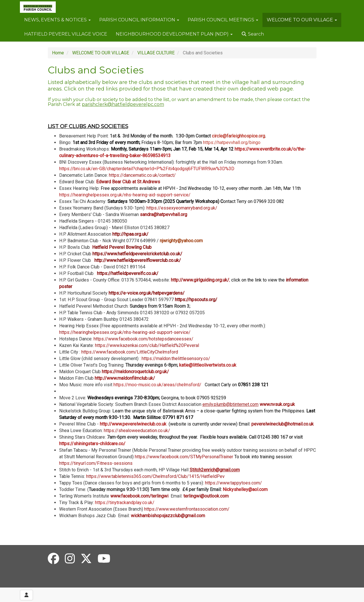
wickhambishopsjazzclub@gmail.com (168, 516)
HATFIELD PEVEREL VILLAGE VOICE (66, 34)
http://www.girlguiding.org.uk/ (200, 280)
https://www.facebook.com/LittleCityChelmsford (130, 352)
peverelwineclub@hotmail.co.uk (283, 424)
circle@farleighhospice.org (238, 136)
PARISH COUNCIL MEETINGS (223, 20)
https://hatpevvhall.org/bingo (232, 142)
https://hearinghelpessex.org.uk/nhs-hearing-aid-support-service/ (125, 195)
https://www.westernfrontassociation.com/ (187, 509)
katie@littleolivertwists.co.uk (208, 365)
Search (253, 34)
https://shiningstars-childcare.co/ (92, 444)
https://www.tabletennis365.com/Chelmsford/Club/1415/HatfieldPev (155, 476)
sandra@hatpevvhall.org (164, 214)
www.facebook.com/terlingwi (140, 496)
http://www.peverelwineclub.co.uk (133, 424)
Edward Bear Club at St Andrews (128, 182)
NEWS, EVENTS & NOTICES (57, 20)
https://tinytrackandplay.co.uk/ (125, 503)
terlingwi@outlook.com (206, 496)
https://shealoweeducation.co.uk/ (137, 431)
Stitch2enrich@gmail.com (215, 470)
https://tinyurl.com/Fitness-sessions (96, 463)
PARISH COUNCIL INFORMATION (139, 20)
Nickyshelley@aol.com (245, 489)
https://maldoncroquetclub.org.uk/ (135, 372)
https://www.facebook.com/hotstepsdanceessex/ (143, 339)
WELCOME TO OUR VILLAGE (302, 20)
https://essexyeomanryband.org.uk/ (182, 208)
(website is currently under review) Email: (208, 424)
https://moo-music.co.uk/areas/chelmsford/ (191, 385)
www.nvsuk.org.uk (277, 404)
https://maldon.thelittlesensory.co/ (176, 358)
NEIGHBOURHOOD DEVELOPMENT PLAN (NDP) (174, 34)
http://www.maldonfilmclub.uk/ (125, 378)
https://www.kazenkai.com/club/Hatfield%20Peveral (147, 345)
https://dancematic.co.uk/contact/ (142, 175)
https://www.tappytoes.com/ (233, 483)
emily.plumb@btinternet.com (230, 404)
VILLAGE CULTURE (156, 53)
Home (58, 53)
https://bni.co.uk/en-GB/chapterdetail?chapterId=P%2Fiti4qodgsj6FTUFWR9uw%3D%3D (147, 169)
